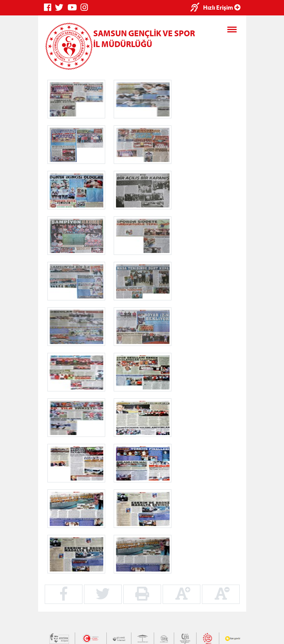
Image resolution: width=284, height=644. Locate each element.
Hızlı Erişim (222, 7)
